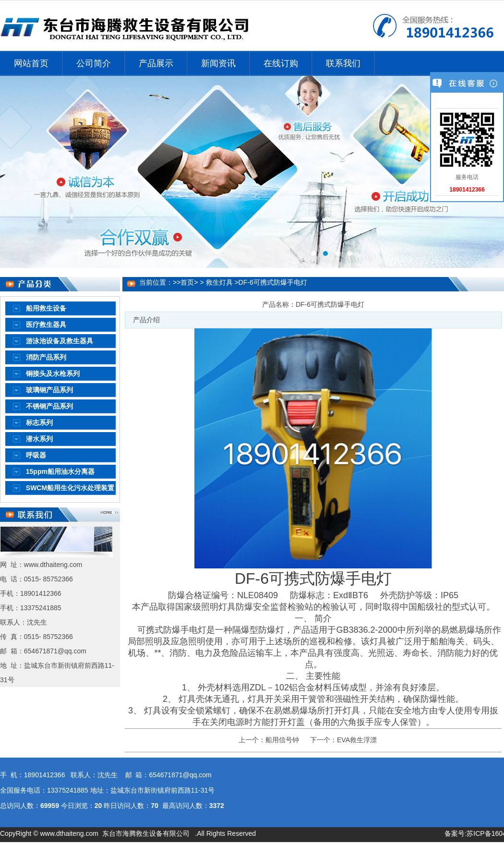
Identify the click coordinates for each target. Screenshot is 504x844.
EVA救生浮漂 (357, 740)
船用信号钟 (282, 740)
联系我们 (343, 63)
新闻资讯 (218, 63)
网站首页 (31, 63)
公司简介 (94, 63)
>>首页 (183, 282)
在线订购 (281, 63)
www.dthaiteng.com (69, 833)
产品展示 (156, 63)
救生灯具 (219, 282)
